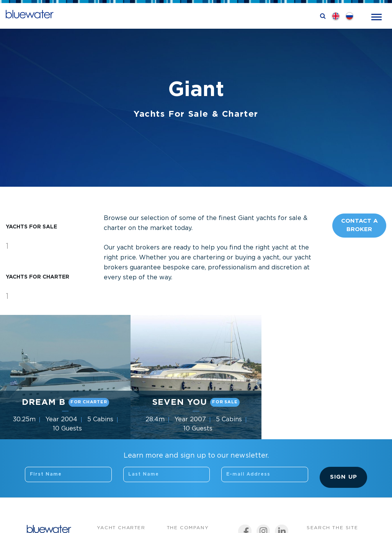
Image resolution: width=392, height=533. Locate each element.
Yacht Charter (121, 528)
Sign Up (344, 477)
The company (188, 528)
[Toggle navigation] (376, 16)
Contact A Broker (359, 225)
